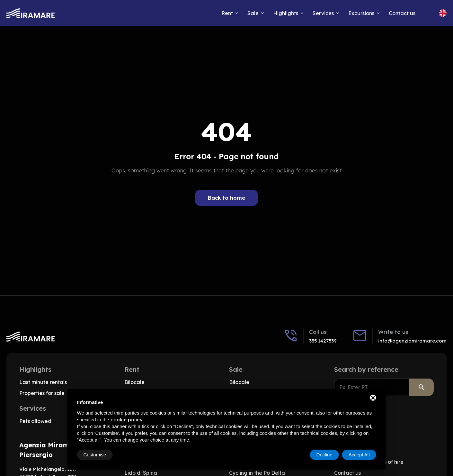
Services (323, 13)
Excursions (361, 13)
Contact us (402, 13)
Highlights (286, 13)
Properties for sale (42, 393)
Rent (227, 13)
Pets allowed (35, 421)
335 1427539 (323, 341)
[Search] (421, 387)
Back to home (226, 198)
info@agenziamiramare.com (412, 341)
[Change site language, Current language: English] (443, 13)
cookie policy (127, 420)
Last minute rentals (43, 382)
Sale (253, 13)
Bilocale (134, 382)
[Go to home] (31, 13)
